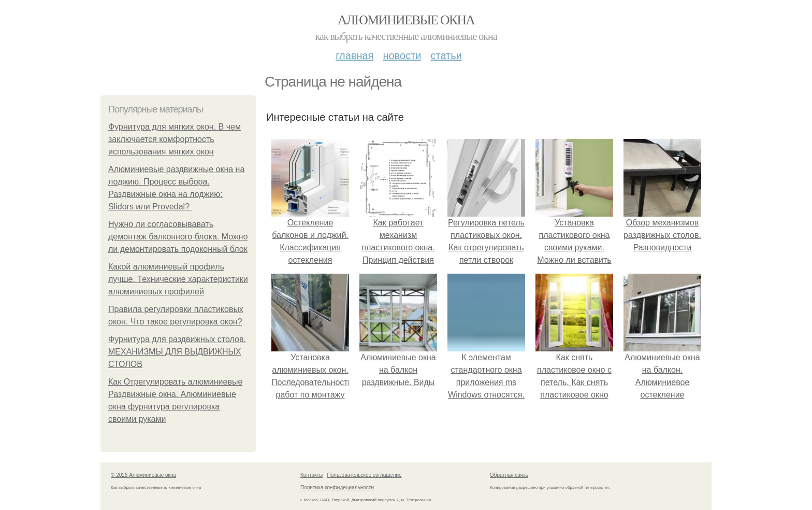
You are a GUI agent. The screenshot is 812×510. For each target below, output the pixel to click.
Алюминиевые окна (406, 20)
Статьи (446, 55)
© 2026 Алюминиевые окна (143, 475)
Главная (354, 55)
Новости (402, 55)
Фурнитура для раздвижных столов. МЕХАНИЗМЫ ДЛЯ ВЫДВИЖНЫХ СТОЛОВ (177, 352)
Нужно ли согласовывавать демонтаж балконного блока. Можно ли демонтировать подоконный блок (178, 237)
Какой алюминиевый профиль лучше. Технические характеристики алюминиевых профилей (178, 279)
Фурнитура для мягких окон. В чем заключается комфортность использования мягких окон (175, 139)
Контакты (311, 475)
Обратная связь (509, 475)
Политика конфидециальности (337, 487)
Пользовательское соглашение (365, 475)
